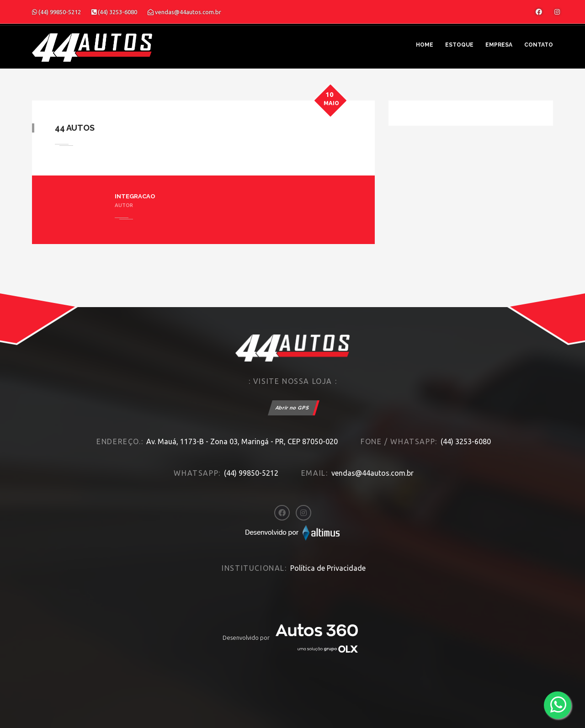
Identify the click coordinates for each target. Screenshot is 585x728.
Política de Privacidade (328, 568)
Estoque (459, 45)
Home (425, 45)
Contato (539, 45)
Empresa (499, 45)
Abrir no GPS (292, 408)
